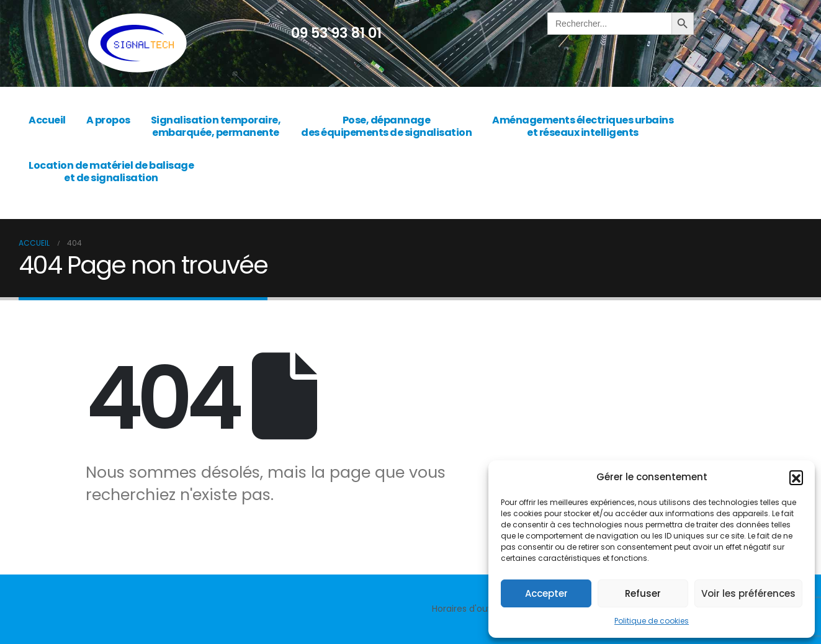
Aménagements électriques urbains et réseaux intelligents (583, 126)
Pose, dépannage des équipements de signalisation (386, 126)
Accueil (47, 120)
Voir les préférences (748, 593)
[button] (796, 477)
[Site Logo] (137, 43)
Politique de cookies (652, 621)
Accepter (546, 593)
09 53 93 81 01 (336, 33)
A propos (108, 120)
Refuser (643, 593)
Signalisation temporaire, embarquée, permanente (216, 126)
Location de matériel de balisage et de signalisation (111, 172)
